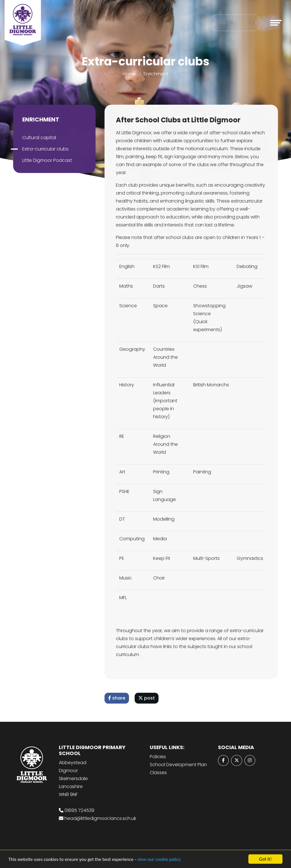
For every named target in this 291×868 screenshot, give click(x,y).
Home (129, 74)
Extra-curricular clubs (44, 149)
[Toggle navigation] (276, 23)
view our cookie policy (159, 860)
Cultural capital (38, 138)
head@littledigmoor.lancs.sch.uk (100, 818)
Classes (158, 773)
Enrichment (156, 74)
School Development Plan (178, 765)
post (148, 698)
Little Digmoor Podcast (46, 160)
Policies (158, 757)
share (118, 698)
